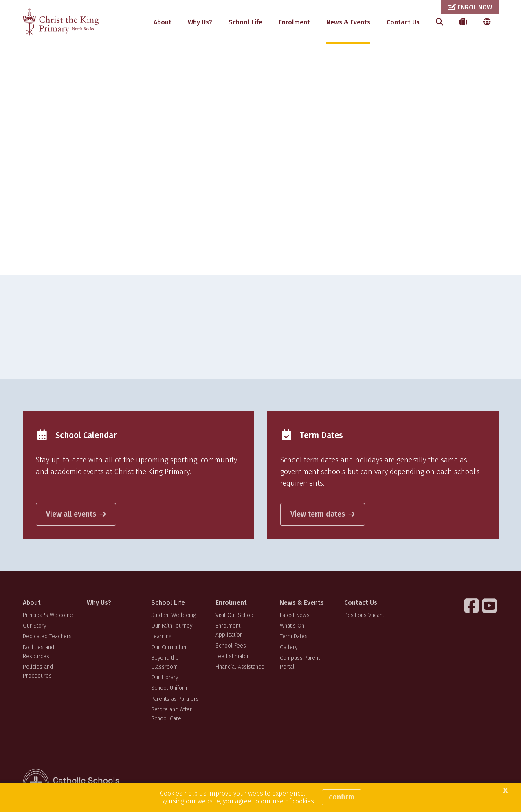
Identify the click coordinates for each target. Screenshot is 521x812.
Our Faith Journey (172, 626)
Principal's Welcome (48, 615)
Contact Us (403, 22)
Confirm (342, 797)
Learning (161, 636)
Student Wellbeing (174, 615)
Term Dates (294, 636)
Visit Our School (235, 615)
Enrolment (294, 22)
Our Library (165, 677)
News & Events (348, 22)
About (163, 22)
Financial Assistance (240, 667)
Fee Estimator (232, 656)
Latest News (295, 615)
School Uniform (170, 688)
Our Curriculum (169, 647)
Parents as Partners (175, 699)
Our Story (34, 626)
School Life (245, 22)
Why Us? (200, 22)
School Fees (231, 646)
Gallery (289, 647)
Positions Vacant (364, 615)
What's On (292, 626)
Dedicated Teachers (47, 636)
